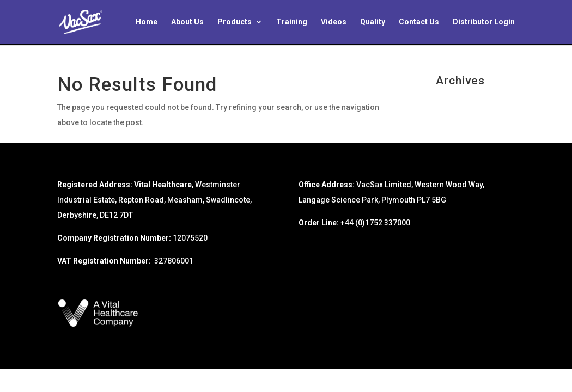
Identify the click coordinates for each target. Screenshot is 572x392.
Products (235, 22)
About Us (187, 22)
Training (292, 22)
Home (147, 22)
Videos (334, 22)
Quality (373, 22)
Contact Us (419, 22)
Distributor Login (484, 22)
